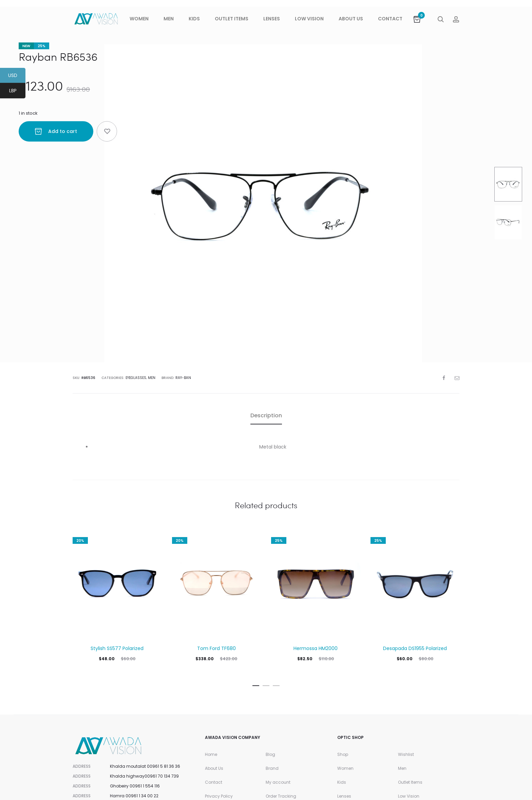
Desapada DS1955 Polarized (415, 648)
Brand (272, 768)
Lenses (272, 19)
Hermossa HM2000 (316, 648)
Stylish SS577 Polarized (117, 648)
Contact (390, 19)
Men (169, 19)
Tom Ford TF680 (216, 648)
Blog (270, 754)
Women (139, 19)
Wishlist (406, 754)
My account (278, 782)
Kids (194, 19)
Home (211, 754)
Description (266, 415)
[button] (256, 684)
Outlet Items (232, 19)
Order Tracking (281, 796)
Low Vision (309, 19)
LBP (17, 92)
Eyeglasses (136, 378)
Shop (343, 754)
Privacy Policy (219, 796)
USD (17, 76)
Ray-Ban (183, 378)
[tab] (266, 416)
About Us (351, 19)
